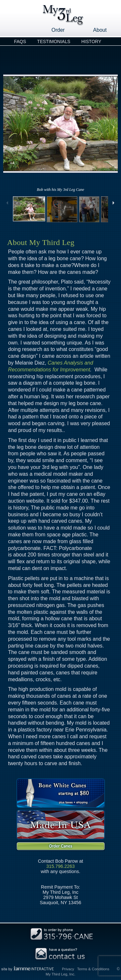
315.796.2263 (60, 866)
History (91, 41)
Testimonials (54, 41)
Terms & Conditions (93, 969)
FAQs (20, 41)
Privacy (68, 969)
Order (58, 30)
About (100, 30)
